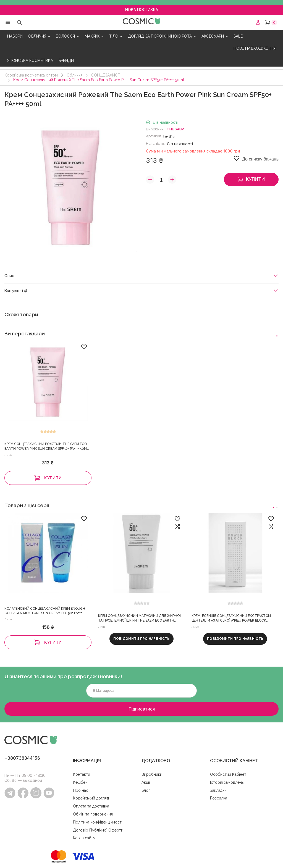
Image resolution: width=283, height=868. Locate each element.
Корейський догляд (91, 798)
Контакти (82, 774)
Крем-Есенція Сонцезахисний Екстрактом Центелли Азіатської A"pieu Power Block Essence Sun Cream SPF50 (231, 619)
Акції (146, 782)
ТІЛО (116, 36)
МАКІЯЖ (94, 36)
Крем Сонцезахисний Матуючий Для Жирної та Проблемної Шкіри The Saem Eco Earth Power (139, 619)
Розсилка (219, 798)
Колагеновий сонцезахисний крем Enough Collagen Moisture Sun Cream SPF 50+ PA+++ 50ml (45, 611)
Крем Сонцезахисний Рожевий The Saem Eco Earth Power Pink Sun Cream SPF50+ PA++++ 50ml (47, 446)
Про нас (81, 790)
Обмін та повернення (93, 814)
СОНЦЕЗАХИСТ (106, 75)
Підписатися (142, 709)
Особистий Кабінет (228, 774)
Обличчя (74, 75)
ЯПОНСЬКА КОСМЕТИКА (30, 61)
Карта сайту (84, 838)
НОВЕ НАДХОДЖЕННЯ (255, 48)
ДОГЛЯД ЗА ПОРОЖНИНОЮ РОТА (162, 36)
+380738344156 (22, 758)
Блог (146, 790)
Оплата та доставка (91, 806)
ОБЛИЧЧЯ (39, 36)
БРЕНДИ (66, 61)
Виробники (152, 774)
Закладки (218, 790)
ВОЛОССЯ (67, 36)
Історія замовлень (227, 782)
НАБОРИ (15, 36)
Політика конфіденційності (98, 822)
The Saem (175, 129)
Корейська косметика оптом (31, 75)
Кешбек (80, 782)
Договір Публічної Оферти (98, 830)
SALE (238, 36)
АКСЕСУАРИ (215, 36)
